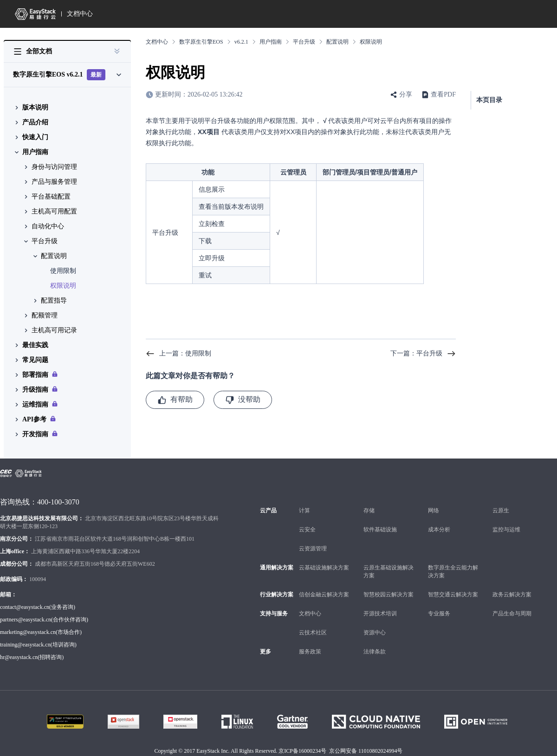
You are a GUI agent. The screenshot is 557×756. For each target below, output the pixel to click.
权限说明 (63, 286)
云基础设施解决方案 (324, 568)
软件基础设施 (380, 530)
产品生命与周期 (512, 614)
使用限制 (63, 271)
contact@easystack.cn (25, 607)
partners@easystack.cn (26, 620)
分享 (406, 94)
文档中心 (80, 14)
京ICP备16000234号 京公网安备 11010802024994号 (340, 751)
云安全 (307, 530)
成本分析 (439, 530)
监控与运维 (506, 530)
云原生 (501, 510)
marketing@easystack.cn (28, 632)
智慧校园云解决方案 (389, 594)
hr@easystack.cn (19, 657)
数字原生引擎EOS (201, 42)
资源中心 (375, 633)
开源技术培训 (380, 614)
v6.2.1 (241, 42)
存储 (369, 510)
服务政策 (310, 652)
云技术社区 (313, 633)
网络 (434, 510)
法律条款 (375, 652)
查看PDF (443, 94)
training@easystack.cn (25, 645)
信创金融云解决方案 (324, 594)
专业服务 (439, 614)
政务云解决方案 (512, 594)
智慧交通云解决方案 (453, 594)
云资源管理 (313, 549)
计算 (304, 510)
